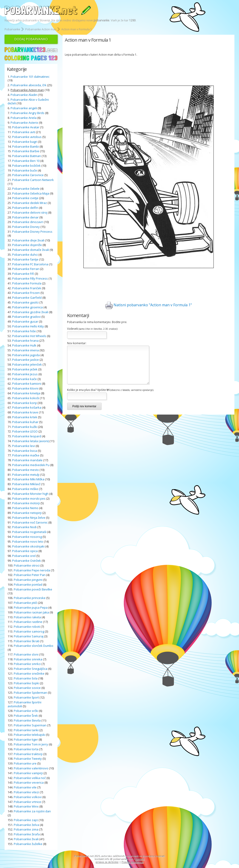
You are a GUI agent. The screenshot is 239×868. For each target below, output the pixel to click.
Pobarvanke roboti (27, 627)
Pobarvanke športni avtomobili (24, 704)
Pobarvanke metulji (26, 475)
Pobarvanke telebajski (30, 735)
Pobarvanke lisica (25, 451)
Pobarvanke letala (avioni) (30, 441)
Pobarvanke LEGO (25, 431)
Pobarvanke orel (24, 556)
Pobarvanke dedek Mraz (30, 203)
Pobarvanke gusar (25, 321)
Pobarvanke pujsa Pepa (31, 607)
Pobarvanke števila (27, 720)
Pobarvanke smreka (28, 659)
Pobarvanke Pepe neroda (32, 570)
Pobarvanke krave (25, 412)
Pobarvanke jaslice (26, 360)
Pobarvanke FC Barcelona (30, 264)
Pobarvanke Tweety (28, 759)
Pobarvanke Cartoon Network (33, 180)
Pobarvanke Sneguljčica (31, 669)
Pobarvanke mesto (26, 470)
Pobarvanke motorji (26, 503)
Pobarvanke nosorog (27, 537)
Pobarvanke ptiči (26, 603)
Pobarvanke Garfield (27, 298)
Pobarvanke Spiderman (30, 693)
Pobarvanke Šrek (26, 716)
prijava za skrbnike (107, 862)
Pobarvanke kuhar (25, 422)
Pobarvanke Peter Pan (30, 575)
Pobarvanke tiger (26, 739)
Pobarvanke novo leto (28, 541)
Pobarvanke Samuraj (29, 636)
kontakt (140, 859)
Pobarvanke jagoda (26, 355)
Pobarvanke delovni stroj (30, 212)
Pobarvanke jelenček (27, 364)
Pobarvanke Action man (41, 29)
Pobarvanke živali (26, 839)
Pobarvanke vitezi (26, 792)
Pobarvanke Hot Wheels (29, 336)
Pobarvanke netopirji (27, 513)
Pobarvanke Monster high (30, 494)
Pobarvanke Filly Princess (30, 278)
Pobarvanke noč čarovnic (30, 522)
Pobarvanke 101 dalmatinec (30, 77)
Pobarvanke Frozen (26, 293)
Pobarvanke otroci (27, 565)
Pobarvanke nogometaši (29, 532)
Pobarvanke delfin (25, 208)
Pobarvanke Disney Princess (32, 232)
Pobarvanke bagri (25, 142)
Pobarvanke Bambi (26, 146)
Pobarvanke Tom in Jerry (31, 744)
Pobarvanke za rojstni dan (32, 811)
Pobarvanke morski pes (29, 498)
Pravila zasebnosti (133, 862)
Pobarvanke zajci (26, 820)
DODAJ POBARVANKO (31, 39)
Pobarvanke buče (25, 170)
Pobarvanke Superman (30, 725)
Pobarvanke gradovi (26, 317)
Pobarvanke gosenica (27, 307)
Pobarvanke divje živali (28, 240)
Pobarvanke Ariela (24, 118)
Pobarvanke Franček (27, 288)
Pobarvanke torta (26, 749)
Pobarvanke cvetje (25, 198)
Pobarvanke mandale (27, 460)
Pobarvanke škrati (27, 641)
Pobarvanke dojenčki (27, 245)
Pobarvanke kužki (25, 427)
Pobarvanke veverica (29, 782)
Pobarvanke (12, 29)
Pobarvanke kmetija (26, 393)
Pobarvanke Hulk (24, 345)
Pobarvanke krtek (25, 417)
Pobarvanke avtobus (27, 137)
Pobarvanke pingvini (28, 580)
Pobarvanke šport (26, 697)
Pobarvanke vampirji (28, 773)
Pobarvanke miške (25, 489)
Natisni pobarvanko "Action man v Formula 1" (149, 305)
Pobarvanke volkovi (28, 797)
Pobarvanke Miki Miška (28, 479)
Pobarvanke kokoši (26, 398)
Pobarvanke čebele (26, 189)
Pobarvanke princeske (30, 598)
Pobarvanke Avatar (26, 127)
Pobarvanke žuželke (28, 844)
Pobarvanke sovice (27, 688)
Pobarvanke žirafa (27, 834)
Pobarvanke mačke (26, 455)
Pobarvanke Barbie (26, 151)
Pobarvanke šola (26, 678)
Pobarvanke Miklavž (26, 484)
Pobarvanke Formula (27, 283)
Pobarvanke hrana (25, 341)
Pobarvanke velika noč (30, 778)
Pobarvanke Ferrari (26, 269)
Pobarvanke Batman (27, 156)
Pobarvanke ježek (25, 369)
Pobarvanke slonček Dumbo (34, 646)
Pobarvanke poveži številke (33, 589)
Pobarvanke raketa (27, 617)
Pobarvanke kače (24, 379)
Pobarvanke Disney (26, 227)
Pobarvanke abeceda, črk (28, 85)
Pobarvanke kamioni (27, 384)
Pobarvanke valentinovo (31, 768)
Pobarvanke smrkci (27, 664)
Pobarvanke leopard (27, 436)
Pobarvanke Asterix (24, 123)
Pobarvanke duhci (25, 255)
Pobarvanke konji (24, 403)
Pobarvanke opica (25, 551)
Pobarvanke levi (24, 446)
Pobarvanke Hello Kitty (28, 326)
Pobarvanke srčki (26, 711)
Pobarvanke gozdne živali (30, 312)
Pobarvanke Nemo (25, 508)
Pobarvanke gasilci (25, 302)
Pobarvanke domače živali (31, 250)
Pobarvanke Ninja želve (29, 518)
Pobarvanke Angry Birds (27, 113)
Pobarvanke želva (26, 825)
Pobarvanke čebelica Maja (31, 193)
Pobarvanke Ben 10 (26, 161)
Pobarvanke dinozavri (28, 222)
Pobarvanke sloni (26, 654)
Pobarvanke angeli (24, 108)
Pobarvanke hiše (24, 331)
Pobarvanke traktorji (28, 754)
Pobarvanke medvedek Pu (31, 465)
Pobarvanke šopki (26, 683)
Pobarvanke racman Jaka (31, 612)
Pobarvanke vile (25, 787)
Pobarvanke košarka (27, 407)
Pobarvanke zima (26, 829)
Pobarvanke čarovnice (28, 175)
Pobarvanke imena (26, 350)
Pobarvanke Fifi (23, 274)
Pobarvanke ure (25, 763)
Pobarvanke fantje (25, 259)
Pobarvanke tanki (26, 730)
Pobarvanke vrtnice (27, 802)
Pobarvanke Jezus (25, 374)
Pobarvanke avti (24, 132)
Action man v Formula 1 (77, 29)
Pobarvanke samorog (29, 631)
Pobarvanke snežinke (29, 673)
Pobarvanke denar (25, 217)
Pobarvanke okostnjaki (28, 546)
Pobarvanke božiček (26, 166)
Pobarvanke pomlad (28, 584)
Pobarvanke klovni (25, 388)
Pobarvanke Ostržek (27, 561)
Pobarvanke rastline (28, 622)
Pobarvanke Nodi (24, 527)
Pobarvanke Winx (26, 806)
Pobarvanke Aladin (24, 95)
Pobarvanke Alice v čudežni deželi (28, 102)
